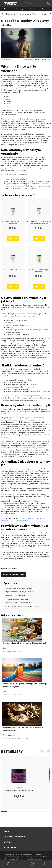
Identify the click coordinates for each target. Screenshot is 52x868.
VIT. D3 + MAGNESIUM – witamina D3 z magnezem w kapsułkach (39, 223)
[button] (34, 3)
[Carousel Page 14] (28, 811)
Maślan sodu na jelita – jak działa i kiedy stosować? (25, 643)
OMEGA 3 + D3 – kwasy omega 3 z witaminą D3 (39, 271)
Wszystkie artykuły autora (14, 574)
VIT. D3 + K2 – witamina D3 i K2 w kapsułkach (13, 223)
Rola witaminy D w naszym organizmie (19, 588)
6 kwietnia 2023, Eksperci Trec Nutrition (37, 59)
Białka (6, 9)
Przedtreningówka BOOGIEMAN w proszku (19, 791)
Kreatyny (19, 9)
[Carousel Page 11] (10, 811)
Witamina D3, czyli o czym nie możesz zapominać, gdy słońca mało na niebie (23, 519)
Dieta (5, 648)
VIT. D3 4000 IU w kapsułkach (13, 270)
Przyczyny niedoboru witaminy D (17, 599)
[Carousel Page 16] (41, 811)
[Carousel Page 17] (47, 811)
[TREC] (11, 3)
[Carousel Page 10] (4, 811)
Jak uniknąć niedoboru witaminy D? (17, 603)
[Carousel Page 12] (16, 811)
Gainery (32, 9)
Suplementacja (9, 735)
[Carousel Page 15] (35, 811)
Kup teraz (13, 238)
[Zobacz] (2, 14)
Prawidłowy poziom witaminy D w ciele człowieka (23, 606)
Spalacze (46, 9)
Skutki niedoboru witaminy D (15, 595)
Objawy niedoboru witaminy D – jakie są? (19, 592)
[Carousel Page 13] (22, 811)
